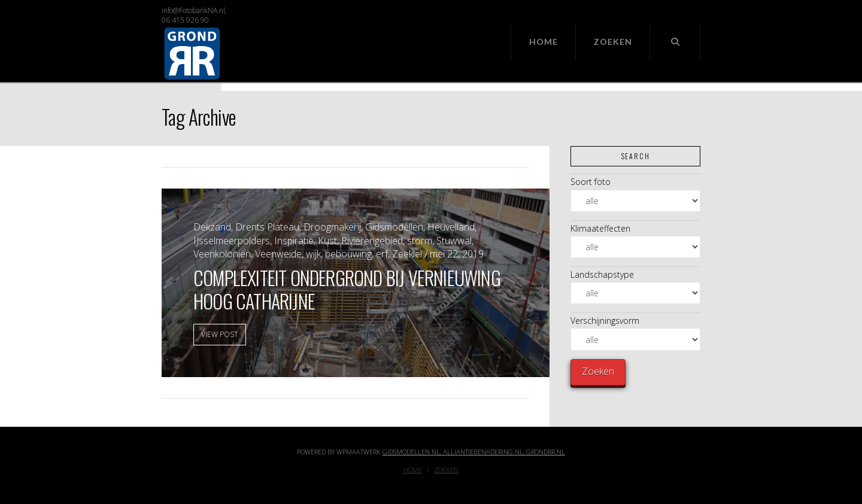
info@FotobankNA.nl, (194, 10)
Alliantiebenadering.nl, (485, 452)
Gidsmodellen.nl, (413, 452)
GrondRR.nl (546, 452)
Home (413, 470)
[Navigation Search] (675, 42)
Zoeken (446, 470)
